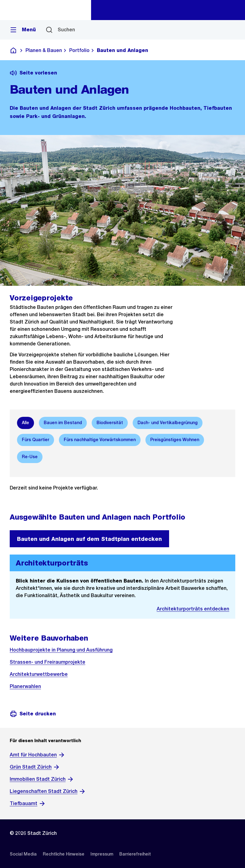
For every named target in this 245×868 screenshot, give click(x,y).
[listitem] (23, 854)
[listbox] (122, 440)
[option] (26, 423)
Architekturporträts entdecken (193, 609)
